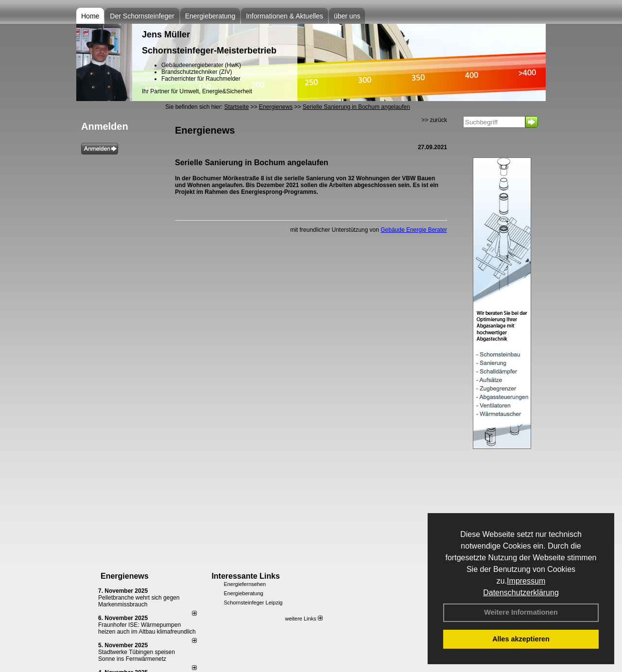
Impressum (526, 581)
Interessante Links (246, 576)
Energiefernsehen (245, 584)
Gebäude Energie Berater (414, 230)
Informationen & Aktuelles (285, 16)
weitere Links (303, 619)
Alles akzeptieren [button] (521, 639)
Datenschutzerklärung (521, 593)
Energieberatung (210, 16)
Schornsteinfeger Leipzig (253, 603)
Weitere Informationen (521, 612)
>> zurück (434, 120)
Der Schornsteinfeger (142, 16)
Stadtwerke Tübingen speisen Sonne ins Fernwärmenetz (137, 655)
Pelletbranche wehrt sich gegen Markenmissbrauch (139, 601)
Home (90, 16)
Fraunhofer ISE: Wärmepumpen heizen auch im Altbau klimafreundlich (147, 628)
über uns (347, 16)
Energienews (125, 576)
